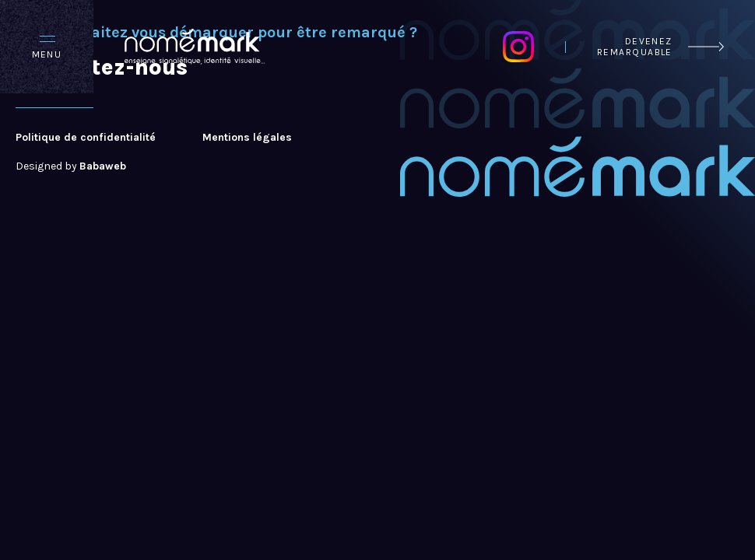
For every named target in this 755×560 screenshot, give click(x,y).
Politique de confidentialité (86, 138)
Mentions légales (247, 138)
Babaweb (103, 166)
